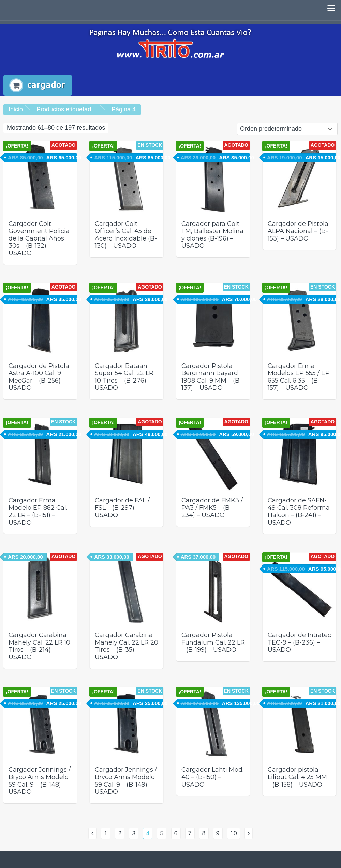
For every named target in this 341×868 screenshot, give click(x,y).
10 (234, 833)
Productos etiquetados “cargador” (82, 109)
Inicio (16, 109)
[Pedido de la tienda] (287, 129)
